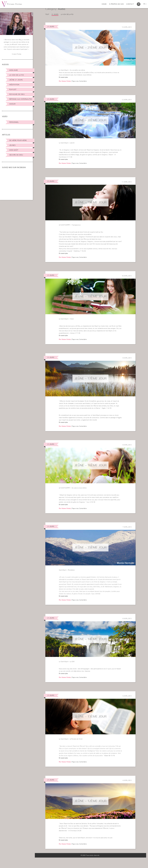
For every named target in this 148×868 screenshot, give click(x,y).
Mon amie (14, 70)
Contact (130, 4)
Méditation (14, 85)
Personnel (14, 122)
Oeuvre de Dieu (16, 155)
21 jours (55, 19)
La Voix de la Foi (16, 75)
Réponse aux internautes (21, 99)
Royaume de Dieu (17, 94)
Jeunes (12, 145)
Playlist (13, 89)
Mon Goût (14, 150)
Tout (47, 19)
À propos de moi (116, 4)
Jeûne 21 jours (16, 80)
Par (65, 87)
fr (145, 4)
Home (104, 4)
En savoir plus (63, 83)
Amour (12, 104)
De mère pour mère (18, 140)
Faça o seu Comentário (79, 87)
